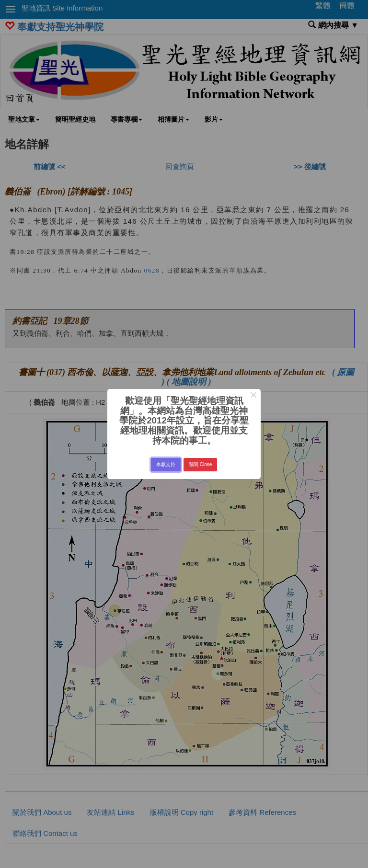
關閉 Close (200, 464)
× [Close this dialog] (253, 396)
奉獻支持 (166, 464)
